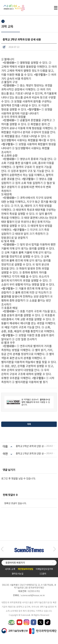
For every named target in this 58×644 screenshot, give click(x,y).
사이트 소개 (10, 569)
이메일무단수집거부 (44, 569)
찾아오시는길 (18, 574)
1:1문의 (43, 574)
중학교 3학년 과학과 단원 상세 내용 (31, 446)
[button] (2, 549)
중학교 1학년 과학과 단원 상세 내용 (31, 453)
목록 (29, 424)
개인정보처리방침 (25, 569)
